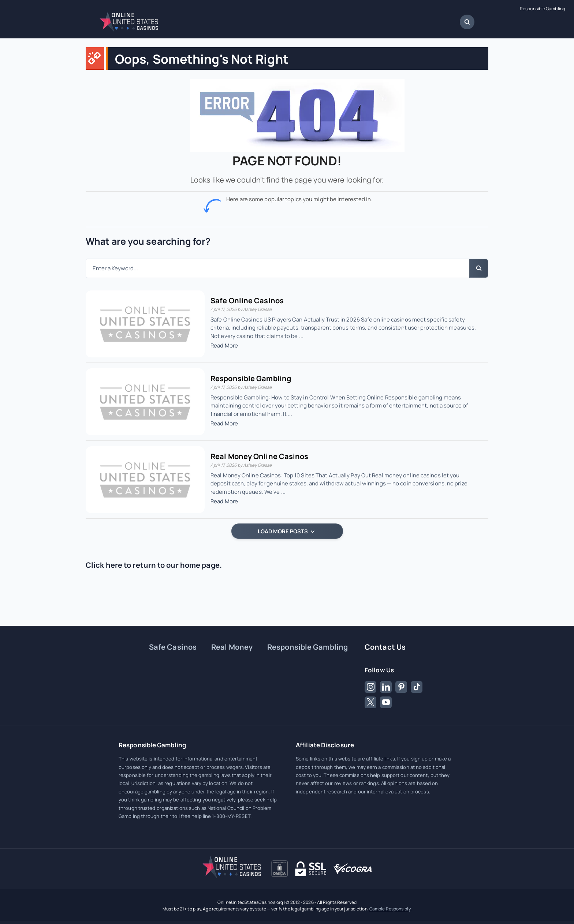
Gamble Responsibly (390, 909)
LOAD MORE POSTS (286, 531)
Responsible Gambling (543, 9)
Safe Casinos (173, 647)
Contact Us (385, 647)
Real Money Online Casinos (260, 456)
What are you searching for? (148, 241)
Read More (224, 345)
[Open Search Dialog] (467, 22)
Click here (104, 565)
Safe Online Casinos (247, 301)
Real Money (232, 647)
